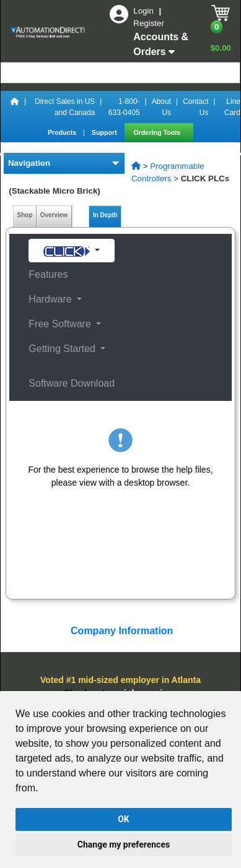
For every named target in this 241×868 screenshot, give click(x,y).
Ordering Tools (158, 132)
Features (48, 274)
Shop (25, 215)
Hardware (51, 299)
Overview (54, 215)
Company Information (121, 631)
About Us (161, 107)
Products (63, 132)
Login (144, 11)
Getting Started (63, 349)
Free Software (61, 324)
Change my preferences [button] (124, 844)
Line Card (232, 107)
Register (149, 23)
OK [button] (124, 819)
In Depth (105, 215)
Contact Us (195, 107)
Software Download (72, 383)
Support (105, 132)
